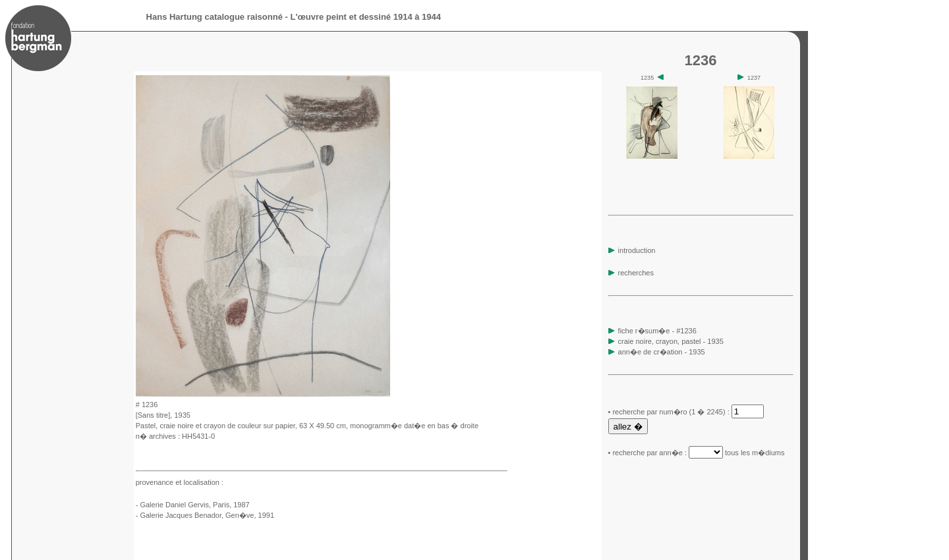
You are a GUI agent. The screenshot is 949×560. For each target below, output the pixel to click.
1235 (652, 78)
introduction (632, 250)
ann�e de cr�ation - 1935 (662, 352)
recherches (631, 273)
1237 (749, 78)
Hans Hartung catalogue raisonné (215, 17)
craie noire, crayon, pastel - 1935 (671, 341)
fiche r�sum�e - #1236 (656, 331)
